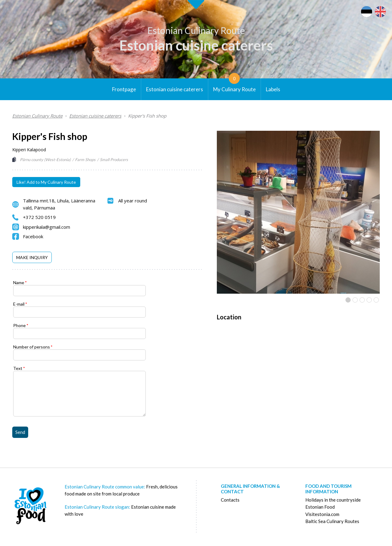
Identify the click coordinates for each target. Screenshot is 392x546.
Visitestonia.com (322, 514)
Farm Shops (85, 160)
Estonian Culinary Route (196, 30)
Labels (273, 89)
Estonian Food (320, 507)
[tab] (32, 257)
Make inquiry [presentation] (32, 257)
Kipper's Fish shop (147, 116)
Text (18, 368)
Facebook (33, 236)
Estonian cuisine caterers (196, 45)
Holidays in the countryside (333, 500)
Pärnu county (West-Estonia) (45, 160)
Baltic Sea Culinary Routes (332, 521)
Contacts (230, 500)
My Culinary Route (234, 85)
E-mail (19, 304)
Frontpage (124, 89)
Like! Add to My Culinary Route (46, 182)
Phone (19, 325)
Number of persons (32, 347)
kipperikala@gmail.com (47, 227)
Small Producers (114, 160)
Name (19, 282)
